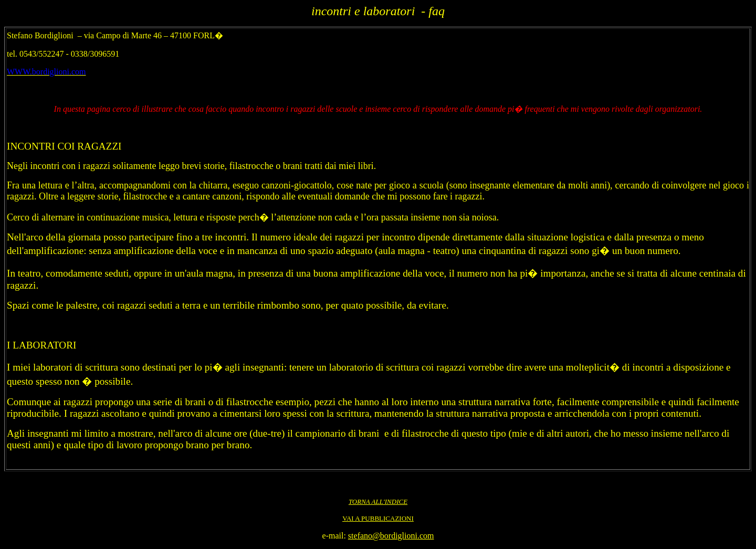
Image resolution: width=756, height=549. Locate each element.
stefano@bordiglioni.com (391, 536)
